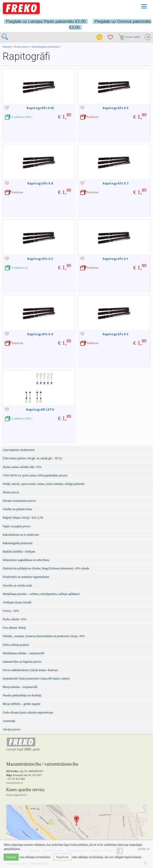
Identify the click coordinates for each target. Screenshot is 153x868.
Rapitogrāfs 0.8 (40, 183)
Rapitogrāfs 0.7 (115, 183)
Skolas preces (22, 47)
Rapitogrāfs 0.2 (40, 259)
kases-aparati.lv (17, 795)
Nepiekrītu (62, 857)
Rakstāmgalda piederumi (46, 47)
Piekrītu (11, 857)
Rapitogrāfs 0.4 (40, 334)
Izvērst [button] (144, 849)
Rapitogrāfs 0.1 (115, 259)
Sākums (7, 47)
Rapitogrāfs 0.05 (40, 108)
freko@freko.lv (15, 783)
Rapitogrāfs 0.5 (115, 334)
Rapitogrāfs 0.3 (115, 108)
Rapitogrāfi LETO (40, 409)
